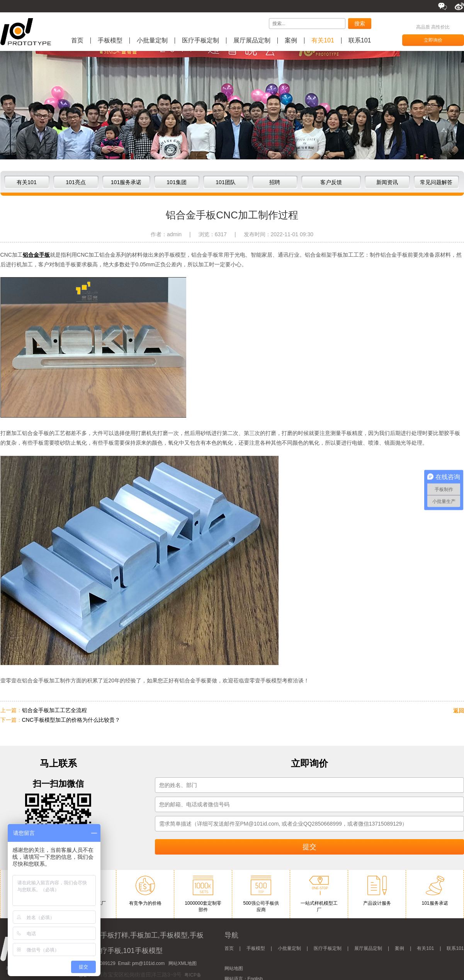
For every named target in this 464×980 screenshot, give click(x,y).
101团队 (225, 182)
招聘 (275, 182)
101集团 (176, 182)
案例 (291, 41)
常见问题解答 (436, 182)
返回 (459, 711)
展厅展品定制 (252, 41)
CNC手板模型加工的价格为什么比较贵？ (71, 720)
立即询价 (433, 40)
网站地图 (234, 968)
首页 (77, 41)
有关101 (323, 41)
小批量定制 (152, 41)
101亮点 (76, 182)
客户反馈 (331, 182)
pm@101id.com (148, 963)
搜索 (360, 24)
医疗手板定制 (201, 41)
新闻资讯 (387, 182)
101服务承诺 (126, 182)
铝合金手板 (36, 255)
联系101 (360, 41)
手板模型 (110, 41)
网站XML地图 (183, 963)
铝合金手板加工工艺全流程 (54, 710)
